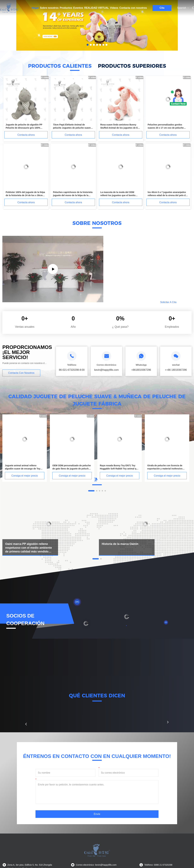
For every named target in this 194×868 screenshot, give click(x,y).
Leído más (134, 302)
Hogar (35, 8)
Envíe (97, 814)
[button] (26, 724)
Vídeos (114, 8)
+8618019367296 (141, 370)
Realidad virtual (97, 8)
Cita (162, 8)
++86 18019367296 (176, 370)
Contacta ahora (26, 135)
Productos (66, 8)
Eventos (78, 8)
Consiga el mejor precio (25, 476)
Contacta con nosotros (133, 8)
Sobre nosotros (49, 8)
